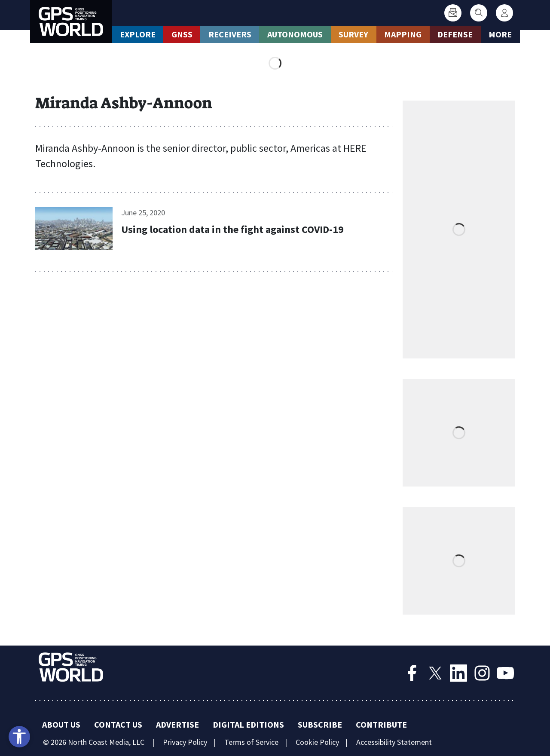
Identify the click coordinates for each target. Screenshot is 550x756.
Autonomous (295, 34)
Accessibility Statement (394, 742)
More (500, 34)
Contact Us (118, 724)
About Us (61, 724)
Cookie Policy (317, 742)
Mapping (403, 34)
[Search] (479, 13)
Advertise (177, 724)
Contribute (381, 724)
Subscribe (320, 724)
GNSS (182, 34)
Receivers (230, 34)
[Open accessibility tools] (19, 737)
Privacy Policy (185, 742)
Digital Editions (248, 724)
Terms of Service (251, 742)
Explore (138, 34)
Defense (455, 34)
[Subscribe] (453, 13)
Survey (353, 34)
